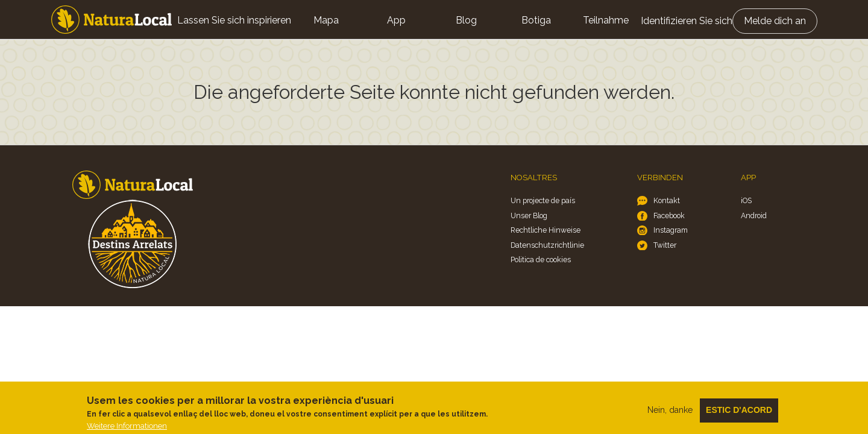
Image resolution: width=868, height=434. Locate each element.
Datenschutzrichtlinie (547, 245)
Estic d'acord (739, 414)
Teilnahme (606, 20)
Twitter (665, 245)
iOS (746, 200)
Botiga (536, 20)
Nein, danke (670, 414)
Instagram (671, 230)
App (396, 20)
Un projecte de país (543, 200)
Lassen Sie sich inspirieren (234, 20)
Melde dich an (775, 21)
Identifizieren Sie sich (687, 21)
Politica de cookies (541, 259)
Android (754, 215)
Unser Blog (529, 215)
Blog (466, 20)
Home (112, 20)
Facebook (669, 215)
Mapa (326, 20)
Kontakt (667, 200)
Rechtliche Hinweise (546, 230)
